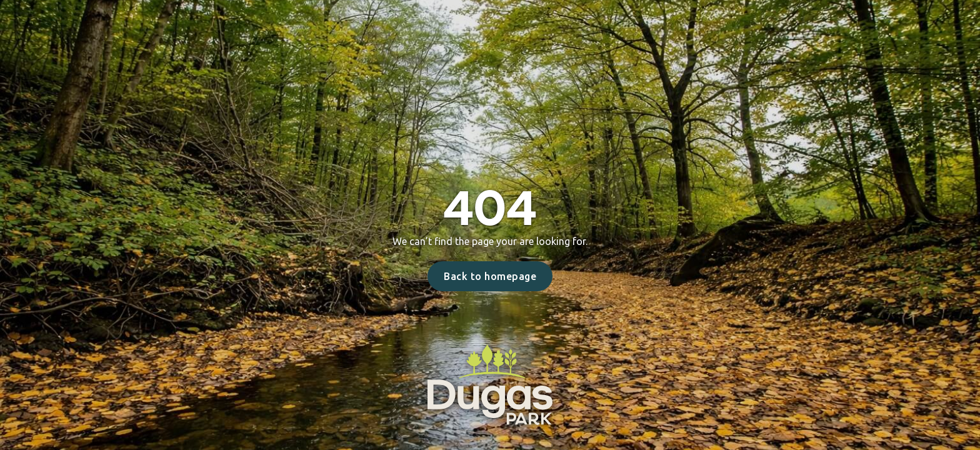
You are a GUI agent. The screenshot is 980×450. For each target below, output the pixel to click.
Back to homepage (490, 276)
